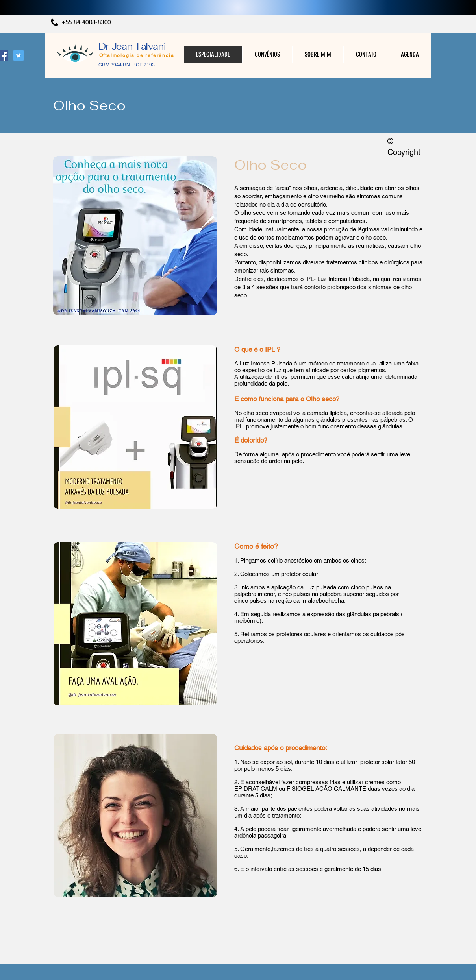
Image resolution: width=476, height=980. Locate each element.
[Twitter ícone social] (19, 55)
